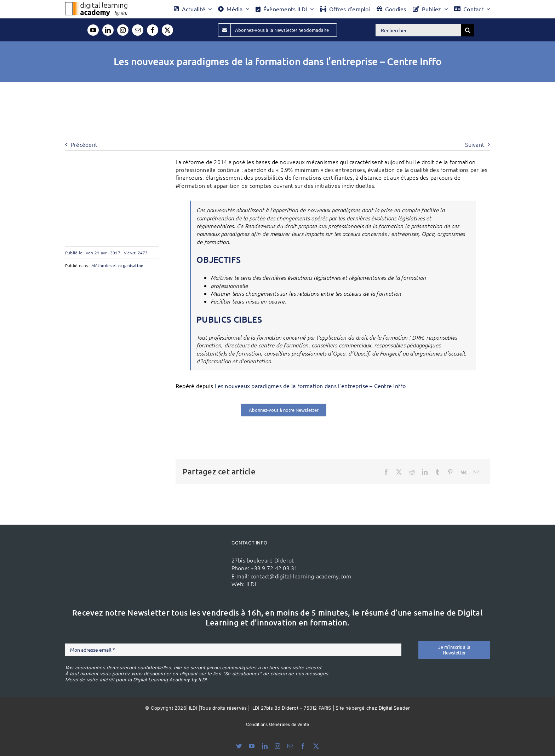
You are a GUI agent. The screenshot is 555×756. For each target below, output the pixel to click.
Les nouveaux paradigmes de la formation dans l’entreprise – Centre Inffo (310, 386)
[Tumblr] (437, 472)
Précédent (84, 144)
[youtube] (93, 30)
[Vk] (464, 472)
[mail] (138, 30)
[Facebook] (386, 472)
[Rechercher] (418, 30)
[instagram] (123, 30)
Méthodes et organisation (117, 265)
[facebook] (153, 30)
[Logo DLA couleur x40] (96, 5)
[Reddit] (412, 472)
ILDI (251, 584)
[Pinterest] (450, 472)
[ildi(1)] (185, 550)
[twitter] (167, 30)
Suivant (475, 144)
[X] (399, 472)
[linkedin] (108, 30)
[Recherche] (468, 30)
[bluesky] (239, 746)
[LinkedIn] (425, 472)
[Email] (476, 472)
